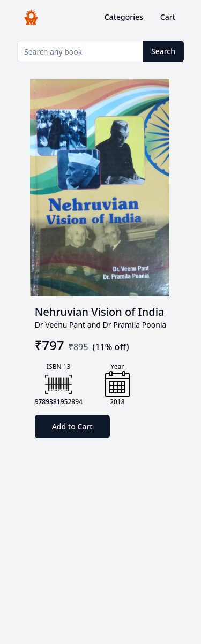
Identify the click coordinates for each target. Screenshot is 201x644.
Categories (124, 17)
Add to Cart (72, 426)
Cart (168, 17)
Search (163, 51)
